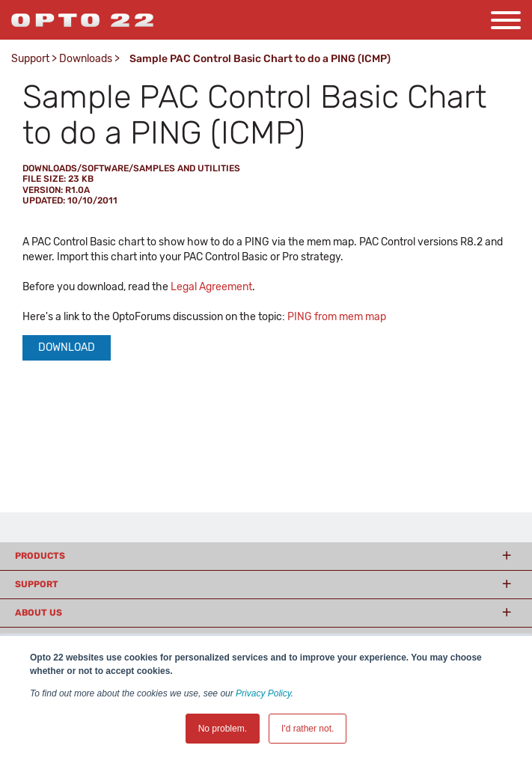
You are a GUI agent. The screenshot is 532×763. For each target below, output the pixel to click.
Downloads (86, 59)
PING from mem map (337, 317)
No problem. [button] (223, 729)
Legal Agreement (211, 287)
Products (40, 556)
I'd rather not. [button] (308, 729)
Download (67, 347)
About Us (39, 613)
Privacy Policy (263, 693)
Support (30, 59)
